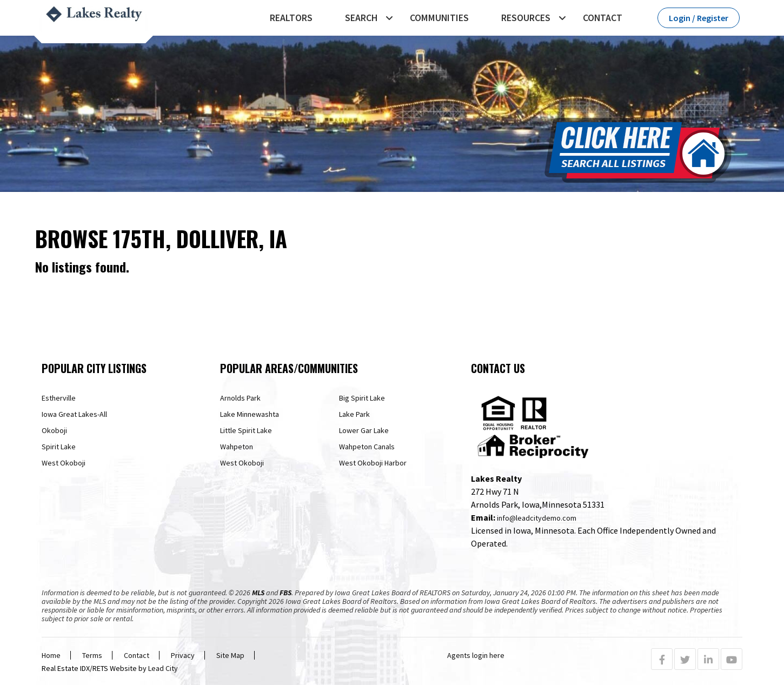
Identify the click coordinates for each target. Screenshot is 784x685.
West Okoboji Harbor (373, 463)
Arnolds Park (240, 398)
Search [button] (361, 18)
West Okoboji (64, 463)
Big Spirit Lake (362, 398)
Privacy (183, 655)
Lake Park (354, 414)
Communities (439, 18)
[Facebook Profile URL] (662, 660)
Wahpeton (237, 447)
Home (51, 655)
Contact (603, 18)
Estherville (59, 398)
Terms (92, 655)
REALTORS (291, 18)
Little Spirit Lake (246, 430)
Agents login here (476, 655)
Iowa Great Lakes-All (74, 414)
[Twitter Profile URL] (685, 660)
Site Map (230, 655)
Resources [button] (526, 18)
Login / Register (699, 18)
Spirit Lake (59, 447)
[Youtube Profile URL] (732, 660)
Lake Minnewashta (250, 414)
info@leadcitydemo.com (537, 518)
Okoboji (54, 430)
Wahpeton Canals (367, 447)
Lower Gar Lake (364, 430)
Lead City (163, 668)
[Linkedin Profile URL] (708, 660)
